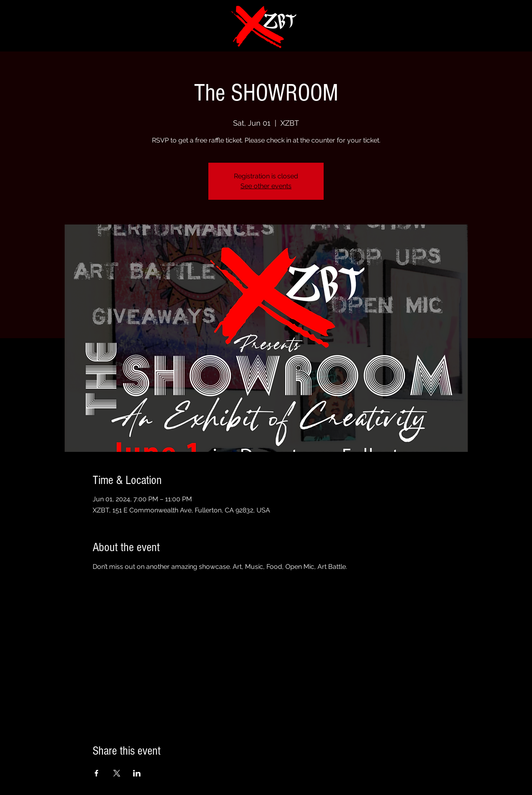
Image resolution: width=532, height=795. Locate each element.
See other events (266, 186)
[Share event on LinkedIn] (137, 773)
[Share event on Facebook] (97, 773)
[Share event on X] (117, 773)
